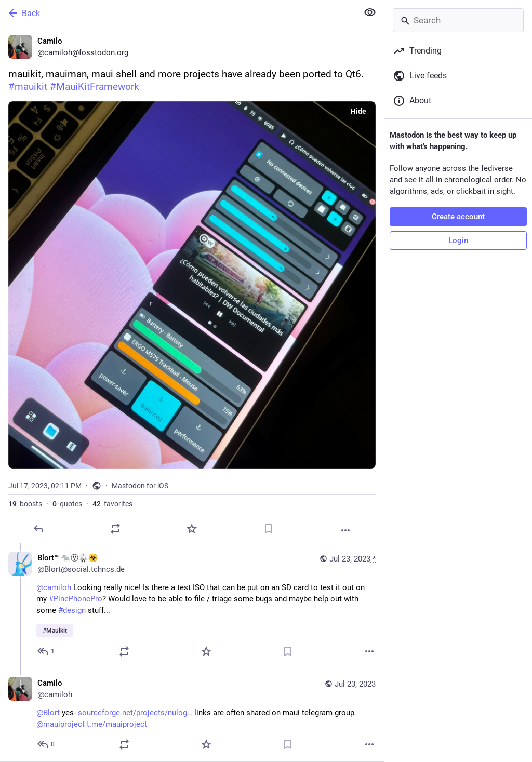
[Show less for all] (370, 12)
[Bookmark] (269, 529)
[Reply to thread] (46, 651)
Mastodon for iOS (140, 486)
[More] (345, 530)
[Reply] (38, 529)
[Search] (458, 20)
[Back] (178, 13)
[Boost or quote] (115, 529)
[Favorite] (192, 529)
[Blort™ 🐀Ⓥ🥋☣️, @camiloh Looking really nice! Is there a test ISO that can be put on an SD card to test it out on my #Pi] (192, 606)
